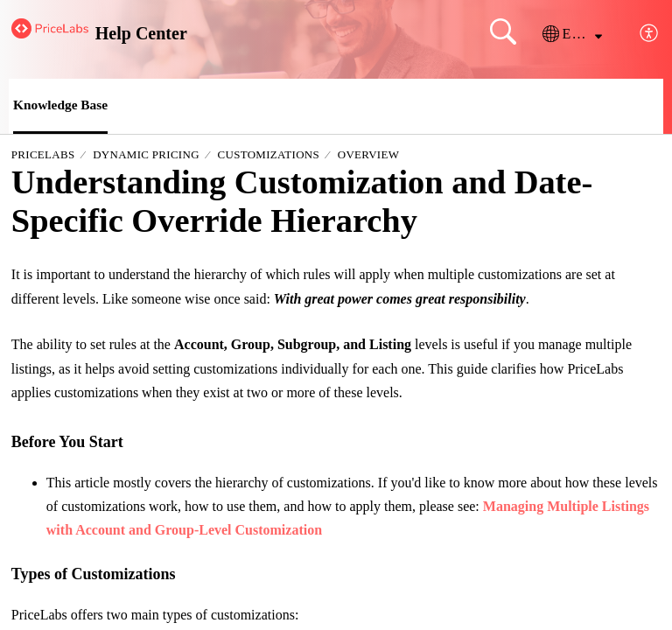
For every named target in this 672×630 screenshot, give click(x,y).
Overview (369, 155)
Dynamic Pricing (146, 155)
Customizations (269, 155)
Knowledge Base (62, 105)
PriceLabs (43, 155)
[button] (572, 34)
